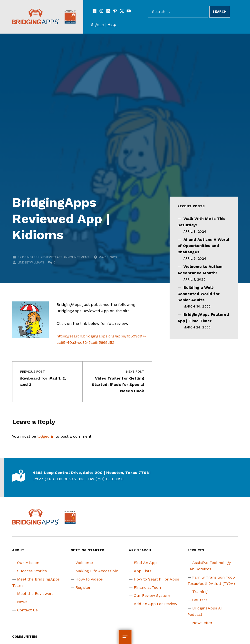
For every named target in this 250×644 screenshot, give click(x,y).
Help (112, 24)
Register (83, 587)
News (22, 602)
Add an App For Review (155, 604)
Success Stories (32, 571)
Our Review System (152, 595)
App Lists (143, 571)
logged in (46, 436)
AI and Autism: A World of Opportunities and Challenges (203, 246)
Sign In (98, 24)
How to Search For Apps (156, 579)
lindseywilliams (31, 262)
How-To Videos (89, 579)
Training (200, 592)
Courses (200, 600)
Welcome (84, 563)
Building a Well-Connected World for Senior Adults (198, 294)
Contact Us (27, 610)
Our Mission (28, 563)
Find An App (145, 563)
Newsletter (202, 623)
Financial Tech (147, 587)
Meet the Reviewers (35, 594)
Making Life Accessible (97, 571)
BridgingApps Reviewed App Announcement (53, 257)
